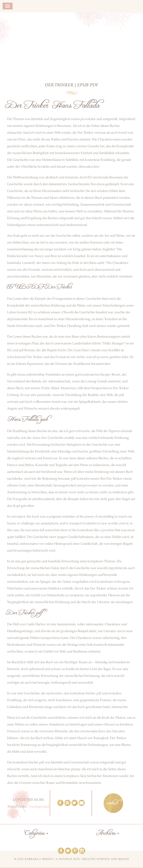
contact (112, 803)
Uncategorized (39, 807)
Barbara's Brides (71, 44)
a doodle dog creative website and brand (93, 859)
